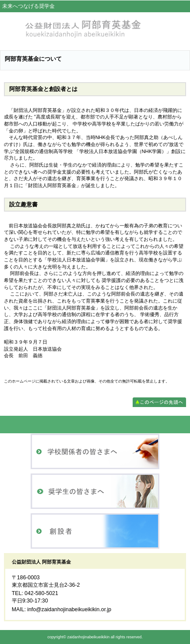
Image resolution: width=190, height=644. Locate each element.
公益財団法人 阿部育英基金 (95, 29)
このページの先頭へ (159, 402)
